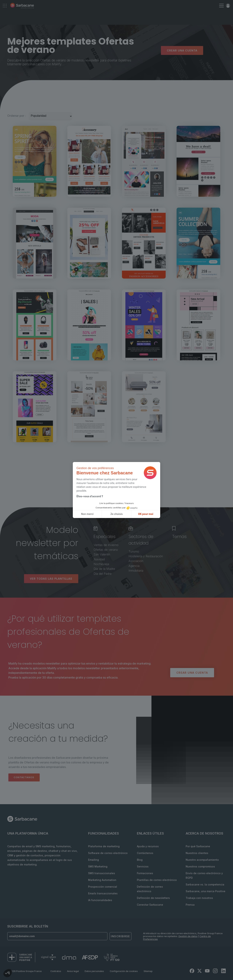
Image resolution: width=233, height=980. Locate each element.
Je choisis (116, 514)
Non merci (87, 514)
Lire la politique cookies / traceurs (117, 503)
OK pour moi (146, 514)
